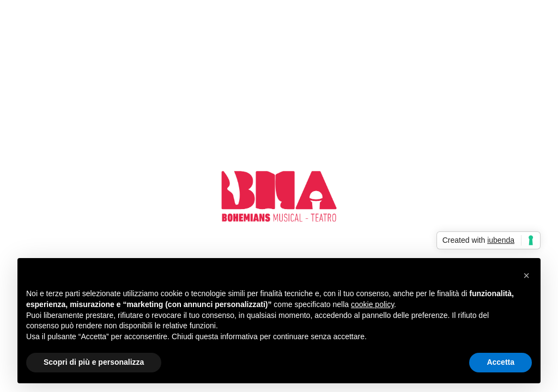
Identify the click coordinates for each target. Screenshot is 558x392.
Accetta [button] (501, 362)
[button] (526, 275)
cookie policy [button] (372, 304)
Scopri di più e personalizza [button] (94, 362)
